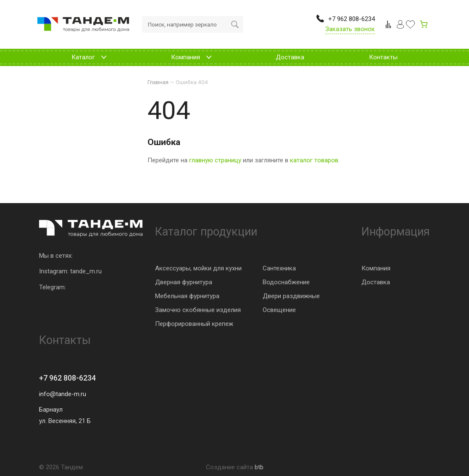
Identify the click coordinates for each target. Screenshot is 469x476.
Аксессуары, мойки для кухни (198, 268)
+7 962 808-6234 (67, 378)
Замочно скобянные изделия (198, 310)
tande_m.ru (86, 271)
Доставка (376, 282)
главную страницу (215, 160)
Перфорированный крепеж (194, 324)
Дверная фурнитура (184, 282)
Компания (376, 268)
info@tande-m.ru (63, 394)
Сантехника (279, 268)
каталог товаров (314, 160)
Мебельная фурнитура (187, 296)
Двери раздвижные (291, 296)
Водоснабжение (286, 282)
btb (259, 467)
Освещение (279, 310)
